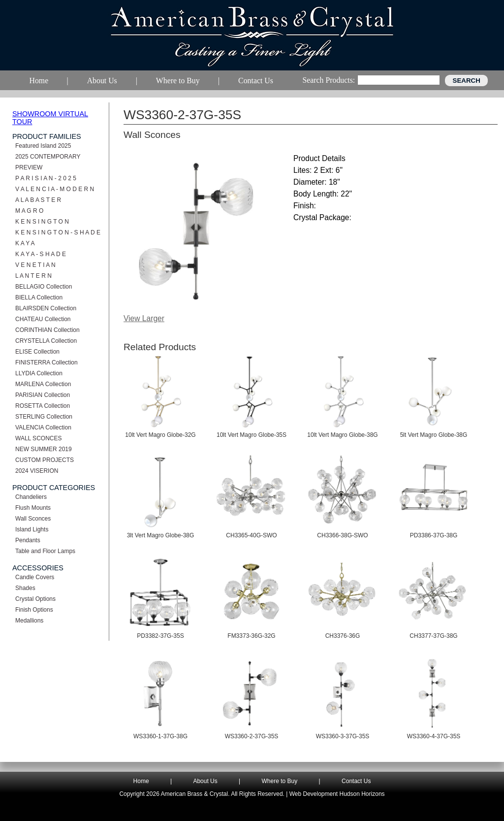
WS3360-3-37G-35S (343, 736)
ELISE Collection (37, 352)
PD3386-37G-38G (434, 535)
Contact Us (356, 781)
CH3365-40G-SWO (251, 535)
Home (141, 781)
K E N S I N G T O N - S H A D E (58, 232)
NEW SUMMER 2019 (44, 449)
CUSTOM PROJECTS (45, 460)
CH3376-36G (343, 636)
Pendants (28, 540)
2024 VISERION (37, 471)
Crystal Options (35, 599)
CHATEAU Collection (43, 319)
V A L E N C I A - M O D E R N (55, 189)
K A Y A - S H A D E (41, 254)
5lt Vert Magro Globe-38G (434, 435)
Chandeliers (31, 497)
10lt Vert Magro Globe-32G (160, 435)
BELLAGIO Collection (44, 287)
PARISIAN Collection (43, 395)
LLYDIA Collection (39, 373)
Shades (25, 588)
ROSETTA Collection (43, 406)
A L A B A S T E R (38, 200)
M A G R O (29, 211)
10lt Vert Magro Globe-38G (342, 435)
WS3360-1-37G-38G (160, 736)
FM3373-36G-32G (251, 636)
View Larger (144, 318)
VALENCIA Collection (43, 427)
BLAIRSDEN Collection (46, 308)
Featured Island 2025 (43, 146)
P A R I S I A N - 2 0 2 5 (46, 178)
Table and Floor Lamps (45, 551)
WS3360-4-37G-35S (434, 736)
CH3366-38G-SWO (342, 535)
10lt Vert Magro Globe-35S (252, 435)
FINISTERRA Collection (47, 362)
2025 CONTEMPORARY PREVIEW (48, 162)
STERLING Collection (44, 417)
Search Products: (329, 80)
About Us (205, 781)
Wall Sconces (33, 519)
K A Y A (25, 243)
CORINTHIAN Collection (47, 330)
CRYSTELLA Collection (46, 341)
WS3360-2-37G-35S (252, 736)
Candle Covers (35, 577)
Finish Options (34, 610)
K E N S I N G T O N (42, 222)
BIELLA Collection (39, 297)
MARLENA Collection (43, 384)
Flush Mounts (33, 508)
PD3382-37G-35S (160, 636)
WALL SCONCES (38, 438)
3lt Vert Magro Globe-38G (161, 535)
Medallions (29, 621)
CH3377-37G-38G (433, 636)
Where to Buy (280, 781)
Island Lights (32, 529)
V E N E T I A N (35, 265)
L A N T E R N (33, 276)
